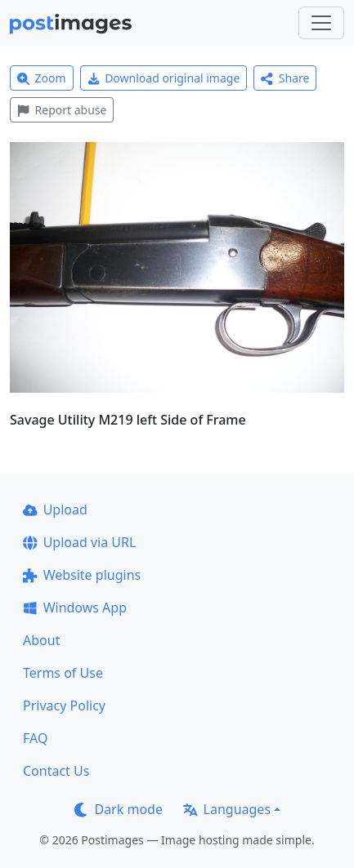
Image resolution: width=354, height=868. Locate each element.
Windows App (75, 608)
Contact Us (56, 771)
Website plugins (82, 575)
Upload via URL (79, 542)
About (41, 640)
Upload (55, 510)
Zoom (42, 78)
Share (285, 78)
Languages (227, 809)
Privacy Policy (64, 706)
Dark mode (119, 809)
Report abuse (62, 110)
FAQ (35, 738)
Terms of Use (63, 673)
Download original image (164, 78)
